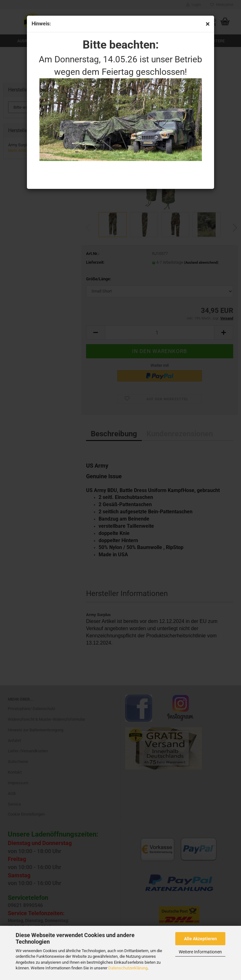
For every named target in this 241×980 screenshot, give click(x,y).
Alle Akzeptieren (200, 939)
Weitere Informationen (200, 952)
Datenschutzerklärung (128, 968)
